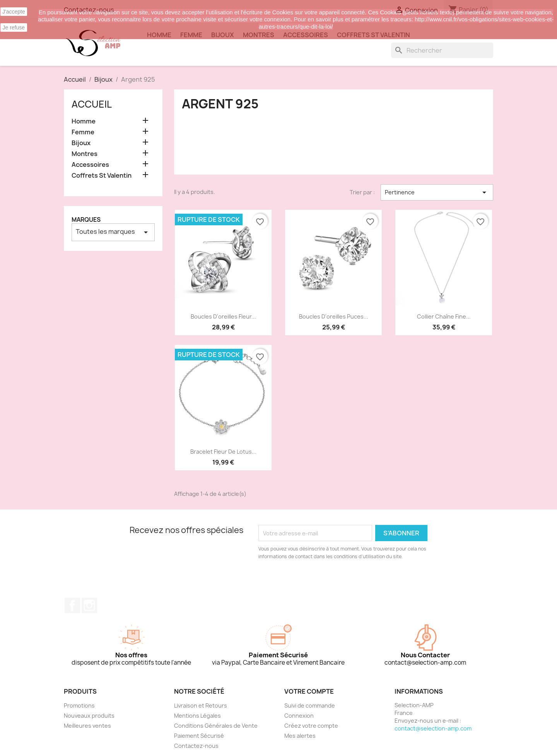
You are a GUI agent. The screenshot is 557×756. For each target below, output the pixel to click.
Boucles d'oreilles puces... (334, 316)
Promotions (79, 705)
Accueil (92, 104)
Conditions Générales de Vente (216, 726)
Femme (83, 132)
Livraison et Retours (201, 705)
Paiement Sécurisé (199, 736)
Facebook (72, 605)
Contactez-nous (196, 746)
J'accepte (14, 12)
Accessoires (90, 165)
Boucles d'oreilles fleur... (223, 316)
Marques (86, 220)
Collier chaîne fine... (444, 316)
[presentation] (323, 582)
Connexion (299, 716)
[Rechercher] (442, 50)
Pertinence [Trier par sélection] (437, 192)
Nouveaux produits (89, 716)
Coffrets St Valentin (102, 176)
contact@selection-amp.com (433, 728)
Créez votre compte (311, 726)
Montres (85, 154)
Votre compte (309, 691)
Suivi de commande (310, 705)
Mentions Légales (197, 716)
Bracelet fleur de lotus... (223, 452)
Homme (84, 121)
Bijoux (81, 143)
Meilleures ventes (87, 726)
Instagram (89, 605)
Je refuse (14, 27)
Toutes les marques (113, 232)
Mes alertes (300, 736)
